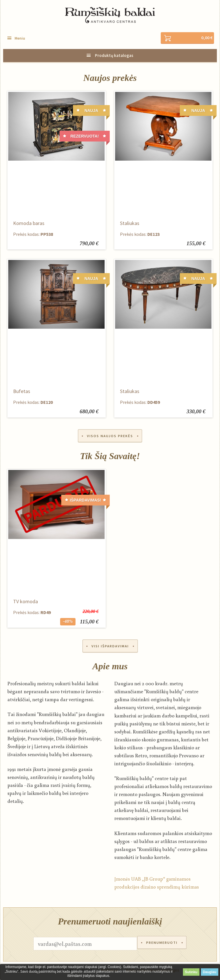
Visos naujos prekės (110, 436)
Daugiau (210, 972)
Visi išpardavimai (110, 647)
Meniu (20, 38)
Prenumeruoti (162, 945)
